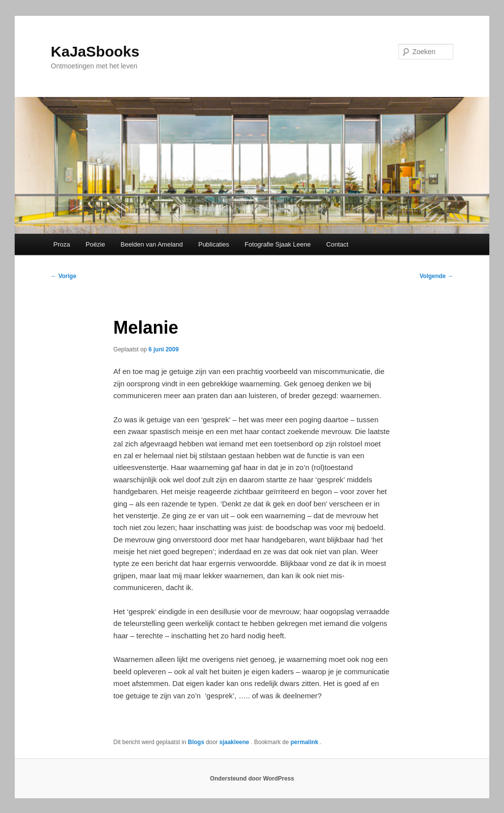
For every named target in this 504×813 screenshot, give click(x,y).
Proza (62, 244)
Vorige (63, 276)
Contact (338, 244)
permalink (305, 742)
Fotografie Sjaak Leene (278, 244)
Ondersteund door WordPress (252, 779)
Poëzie (95, 244)
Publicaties (214, 244)
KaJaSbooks (95, 51)
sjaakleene (235, 742)
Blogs (196, 742)
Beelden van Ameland (151, 244)
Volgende (436, 276)
